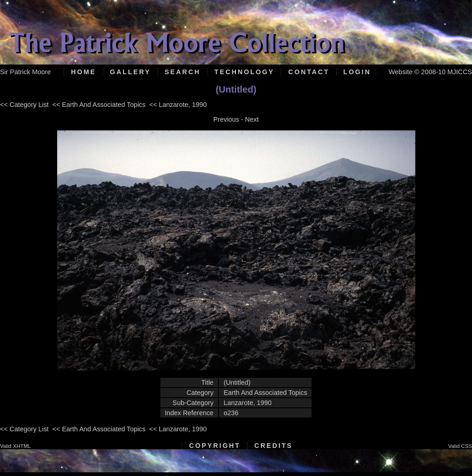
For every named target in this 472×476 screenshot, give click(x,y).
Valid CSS (460, 446)
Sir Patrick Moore (25, 72)
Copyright (215, 446)
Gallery (130, 72)
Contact (309, 72)
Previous (226, 119)
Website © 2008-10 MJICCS (430, 72)
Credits (274, 446)
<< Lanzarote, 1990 (178, 105)
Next (252, 119)
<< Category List (24, 105)
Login (357, 72)
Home (84, 72)
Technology (244, 72)
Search (183, 72)
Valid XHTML (15, 446)
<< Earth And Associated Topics (99, 105)
